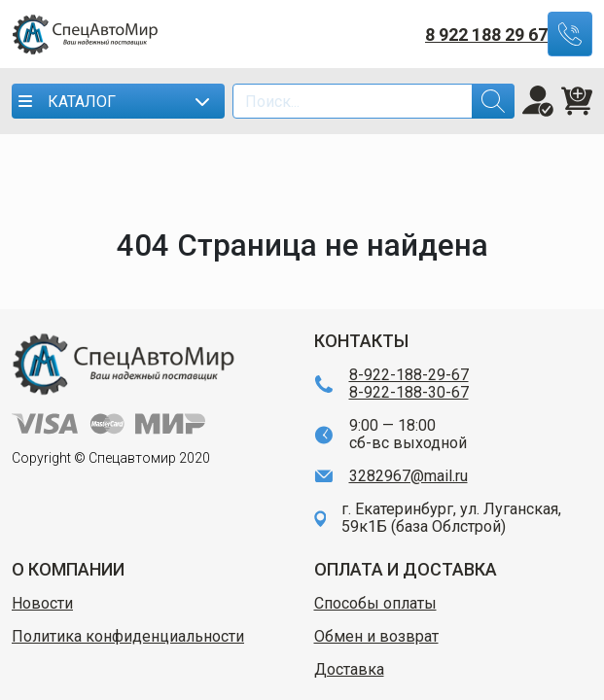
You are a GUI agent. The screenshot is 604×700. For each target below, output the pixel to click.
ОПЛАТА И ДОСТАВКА (406, 569)
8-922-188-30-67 (409, 393)
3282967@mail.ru (409, 476)
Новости (42, 604)
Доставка (349, 670)
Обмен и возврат (376, 637)
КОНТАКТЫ (361, 341)
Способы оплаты (375, 604)
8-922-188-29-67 (409, 375)
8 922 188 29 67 (486, 35)
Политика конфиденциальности (128, 637)
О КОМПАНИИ (68, 569)
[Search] (373, 101)
